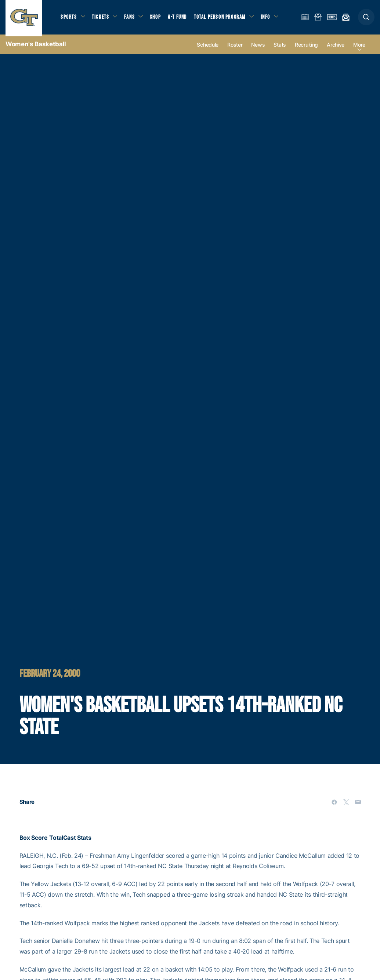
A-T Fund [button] (180, 19)
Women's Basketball (36, 48)
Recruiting (306, 48)
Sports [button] (69, 19)
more (359, 48)
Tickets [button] (102, 19)
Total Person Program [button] (222, 19)
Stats (280, 48)
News (258, 48)
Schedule (208, 48)
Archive (336, 48)
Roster (235, 48)
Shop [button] (158, 19)
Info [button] (269, 19)
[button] (366, 19)
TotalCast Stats (70, 841)
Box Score (34, 841)
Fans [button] (131, 19)
